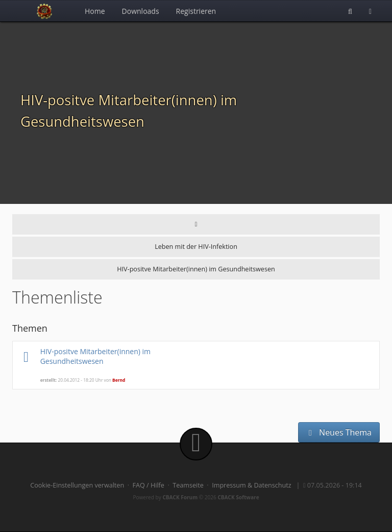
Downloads (141, 11)
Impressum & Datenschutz (252, 485)
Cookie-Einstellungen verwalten (77, 485)
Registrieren (196, 11)
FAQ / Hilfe (149, 485)
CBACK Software (238, 497)
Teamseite (188, 485)
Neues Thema (339, 432)
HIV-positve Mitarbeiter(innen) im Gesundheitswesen (95, 356)
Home (95, 11)
